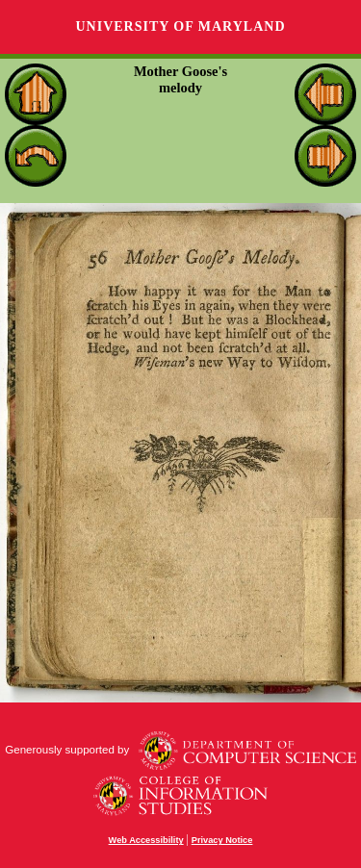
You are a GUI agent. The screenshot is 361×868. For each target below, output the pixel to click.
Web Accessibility (146, 840)
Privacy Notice (222, 840)
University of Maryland (180, 26)
